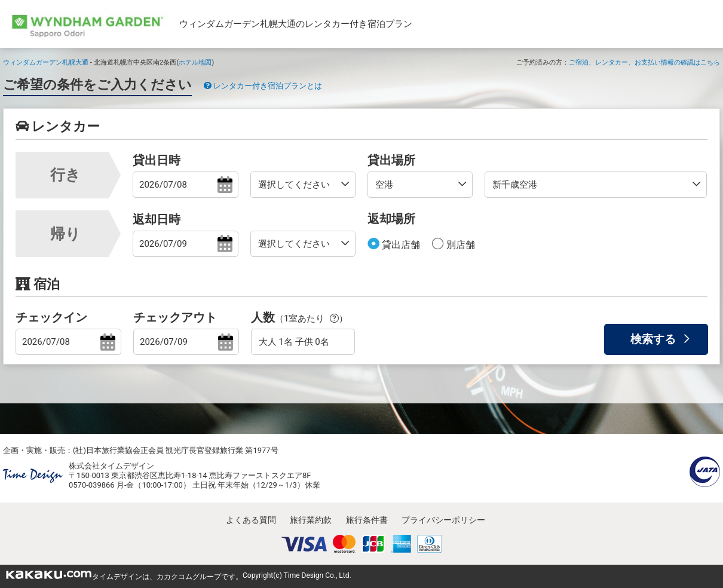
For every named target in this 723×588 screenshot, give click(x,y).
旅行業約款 (311, 520)
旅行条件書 (367, 520)
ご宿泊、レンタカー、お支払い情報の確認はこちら (644, 62)
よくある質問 (251, 520)
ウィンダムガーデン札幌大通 (46, 62)
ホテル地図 (195, 62)
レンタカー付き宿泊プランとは (263, 86)
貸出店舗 (400, 245)
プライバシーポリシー (443, 520)
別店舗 (459, 245)
